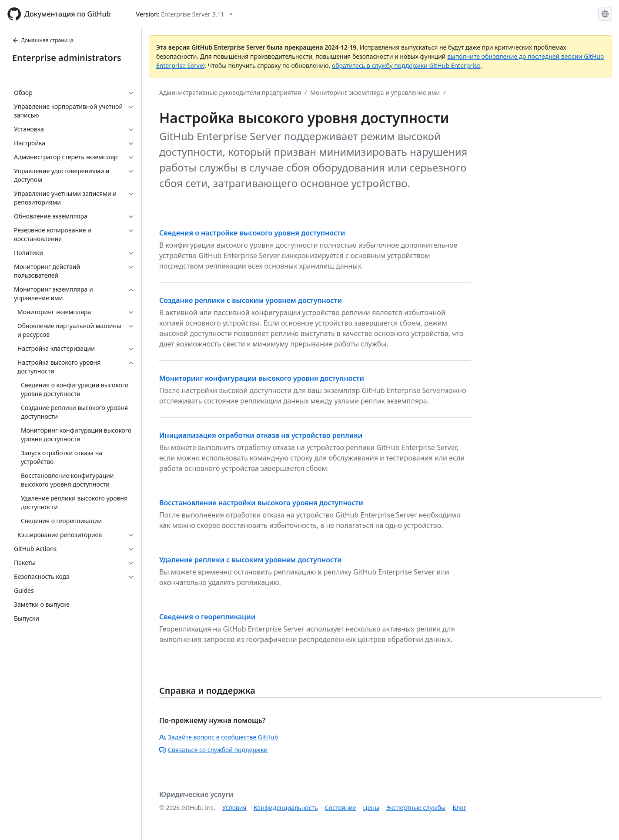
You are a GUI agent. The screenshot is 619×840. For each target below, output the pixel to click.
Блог (459, 808)
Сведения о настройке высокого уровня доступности (252, 233)
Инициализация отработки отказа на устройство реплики (261, 435)
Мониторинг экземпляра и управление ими (375, 92)
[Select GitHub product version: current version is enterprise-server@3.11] (185, 14)
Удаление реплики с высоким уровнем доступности (250, 560)
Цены (371, 808)
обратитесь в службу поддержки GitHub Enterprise (406, 66)
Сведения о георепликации (207, 617)
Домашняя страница (43, 40)
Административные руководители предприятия (230, 92)
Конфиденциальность (286, 808)
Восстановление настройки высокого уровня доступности (261, 503)
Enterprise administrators (67, 58)
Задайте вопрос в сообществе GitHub (219, 737)
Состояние (341, 808)
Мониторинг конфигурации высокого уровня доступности (262, 378)
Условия (234, 808)
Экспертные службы (416, 808)
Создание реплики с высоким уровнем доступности (251, 300)
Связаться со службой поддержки (213, 750)
